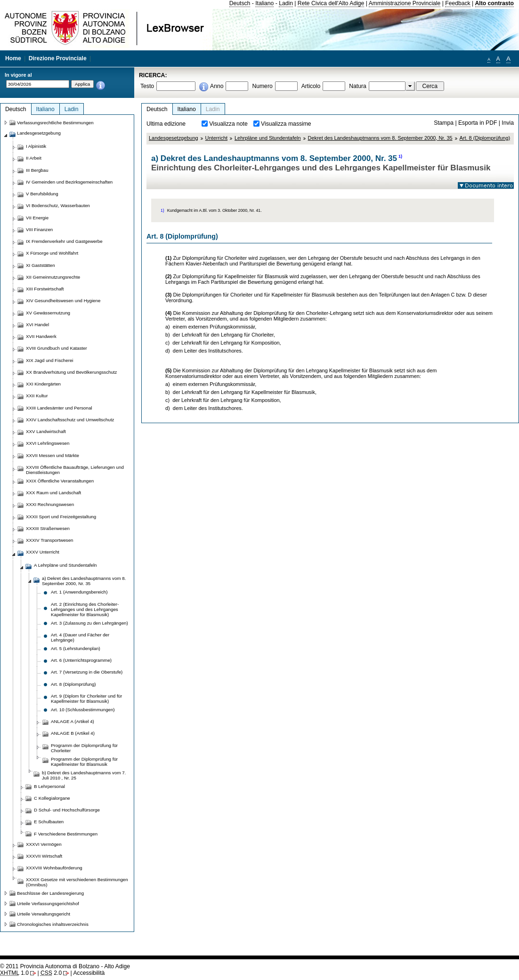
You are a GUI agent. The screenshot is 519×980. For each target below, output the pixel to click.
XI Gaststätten (41, 265)
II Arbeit (34, 158)
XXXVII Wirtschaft (44, 856)
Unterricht (216, 138)
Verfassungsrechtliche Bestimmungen (55, 123)
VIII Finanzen (39, 229)
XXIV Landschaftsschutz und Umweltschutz (70, 420)
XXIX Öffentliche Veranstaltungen (60, 481)
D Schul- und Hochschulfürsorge (67, 810)
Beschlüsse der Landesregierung (50, 893)
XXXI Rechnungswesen (50, 504)
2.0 (51, 973)
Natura (358, 86)
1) (400, 156)
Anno (217, 86)
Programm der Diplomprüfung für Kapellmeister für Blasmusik (84, 762)
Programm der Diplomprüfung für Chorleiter (84, 748)
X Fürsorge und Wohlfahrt (52, 253)
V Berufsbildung (42, 194)
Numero (262, 86)
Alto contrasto (495, 3)
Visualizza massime (286, 124)
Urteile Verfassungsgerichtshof (48, 904)
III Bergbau (37, 170)
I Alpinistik (36, 146)
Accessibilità (89, 973)
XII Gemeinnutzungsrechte (53, 277)
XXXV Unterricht (43, 552)
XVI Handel (37, 325)
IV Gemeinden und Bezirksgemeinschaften (69, 182)
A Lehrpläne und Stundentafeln (65, 565)
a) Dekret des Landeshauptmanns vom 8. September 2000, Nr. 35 (84, 581)
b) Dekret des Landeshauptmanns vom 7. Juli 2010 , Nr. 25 (84, 775)
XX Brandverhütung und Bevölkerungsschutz (71, 372)
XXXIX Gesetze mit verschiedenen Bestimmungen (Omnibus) (77, 882)
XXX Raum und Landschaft (53, 493)
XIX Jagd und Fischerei (49, 360)
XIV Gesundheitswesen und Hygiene (63, 301)
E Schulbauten (49, 822)
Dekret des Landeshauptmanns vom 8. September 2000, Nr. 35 (380, 138)
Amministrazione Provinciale (405, 3)
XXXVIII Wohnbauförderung (54, 868)
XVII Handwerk (41, 336)
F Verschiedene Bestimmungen (66, 834)
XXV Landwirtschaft (46, 431)
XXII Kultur (37, 396)
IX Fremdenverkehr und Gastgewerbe (64, 241)
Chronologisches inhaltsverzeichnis (53, 924)
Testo (147, 86)
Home (13, 58)
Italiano (264, 3)
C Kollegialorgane (52, 798)
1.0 (14, 973)
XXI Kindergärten (43, 384)
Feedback (458, 3)
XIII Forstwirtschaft (45, 289)
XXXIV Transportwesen (49, 540)
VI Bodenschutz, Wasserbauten (58, 205)
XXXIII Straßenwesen (48, 528)
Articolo (311, 86)
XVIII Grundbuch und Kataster (57, 348)
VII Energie (37, 218)
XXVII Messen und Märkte (53, 455)
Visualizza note (228, 124)
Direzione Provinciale (58, 58)
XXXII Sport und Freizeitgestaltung (61, 517)
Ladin (286, 3)
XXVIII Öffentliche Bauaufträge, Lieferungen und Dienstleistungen (75, 470)
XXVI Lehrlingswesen (48, 443)
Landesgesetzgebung (174, 138)
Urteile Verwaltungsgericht (44, 914)
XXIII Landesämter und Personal (59, 408)
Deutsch (240, 3)
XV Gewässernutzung (48, 313)
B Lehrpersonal (49, 786)
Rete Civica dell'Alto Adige (331, 3)
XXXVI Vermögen (44, 844)
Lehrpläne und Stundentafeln (268, 138)
